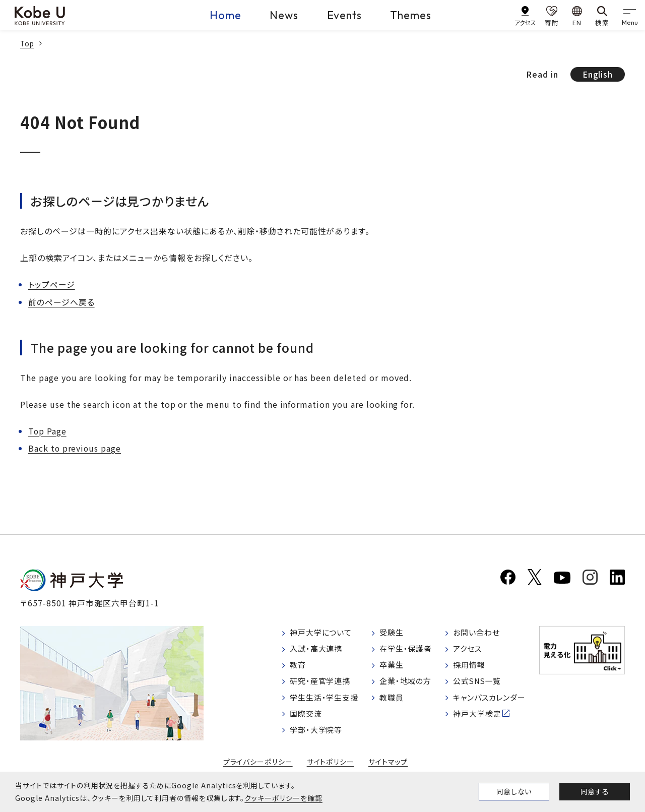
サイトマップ (388, 766)
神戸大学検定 (478, 718)
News (281, 15)
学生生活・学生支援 (327, 701)
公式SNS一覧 (478, 684)
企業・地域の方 (408, 684)
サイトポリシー (331, 766)
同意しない (514, 791)
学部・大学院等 (318, 735)
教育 (299, 667)
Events (344, 15)
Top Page (48, 430)
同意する (595, 791)
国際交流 (307, 718)
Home (220, 15)
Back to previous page (75, 448)
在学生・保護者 (408, 650)
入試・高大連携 (318, 650)
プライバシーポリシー (258, 766)
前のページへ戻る (61, 301)
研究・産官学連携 (322, 684)
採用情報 (470, 667)
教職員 (393, 701)
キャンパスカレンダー (492, 701)
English (597, 74)
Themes (413, 15)
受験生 (393, 633)
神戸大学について (324, 633)
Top (28, 43)
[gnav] (630, 15)
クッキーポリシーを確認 (283, 798)
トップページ (52, 284)
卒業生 (393, 667)
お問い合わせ (477, 633)
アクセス (468, 650)
